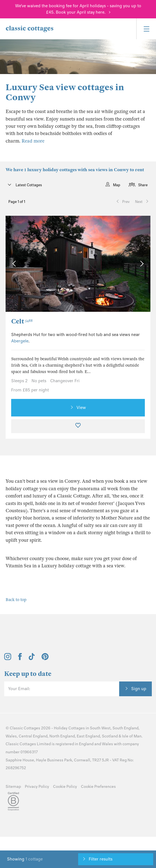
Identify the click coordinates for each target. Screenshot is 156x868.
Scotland (110, 736)
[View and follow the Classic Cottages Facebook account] (20, 659)
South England (125, 728)
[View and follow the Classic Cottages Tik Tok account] (32, 659)
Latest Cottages (28, 185)
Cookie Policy (65, 787)
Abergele (20, 341)
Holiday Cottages (69, 728)
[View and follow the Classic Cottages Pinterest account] (45, 659)
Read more (33, 141)
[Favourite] (78, 426)
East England (88, 736)
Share (143, 185)
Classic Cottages (25, 728)
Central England (33, 736)
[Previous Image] (15, 264)
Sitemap (13, 787)
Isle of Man (132, 736)
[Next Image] (141, 264)
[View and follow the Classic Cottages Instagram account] (8, 659)
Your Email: (19, 689)
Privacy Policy (37, 787)
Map (117, 185)
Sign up (139, 689)
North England (62, 736)
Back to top (16, 600)
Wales (11, 736)
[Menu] (146, 29)
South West (100, 728)
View (81, 408)
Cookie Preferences (98, 787)
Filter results (101, 859)
